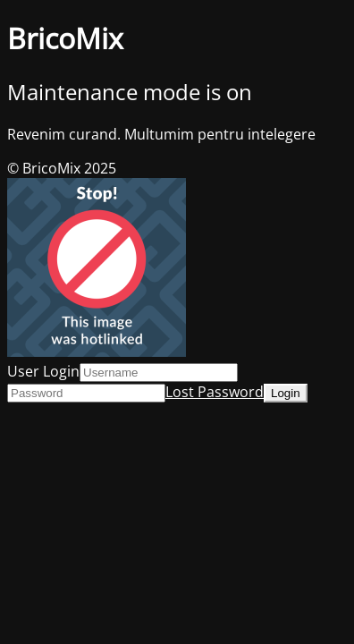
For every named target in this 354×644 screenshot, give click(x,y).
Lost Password (215, 392)
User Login (43, 371)
